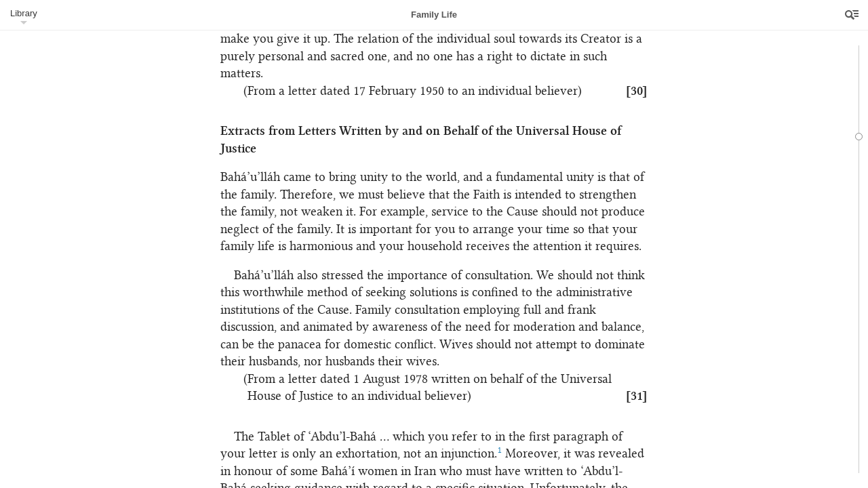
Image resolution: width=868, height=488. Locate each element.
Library (24, 13)
